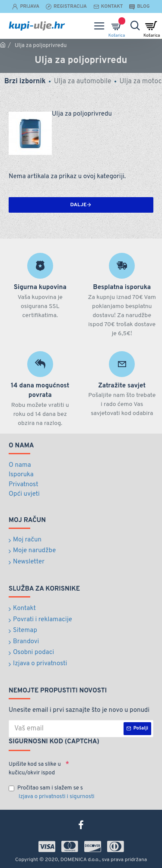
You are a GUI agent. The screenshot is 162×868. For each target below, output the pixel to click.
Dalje (79, 205)
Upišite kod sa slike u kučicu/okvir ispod (35, 769)
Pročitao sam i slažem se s (52, 793)
